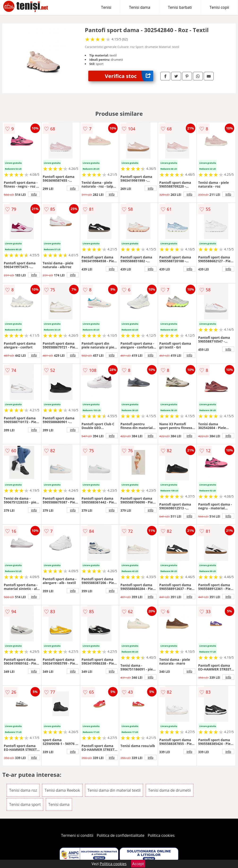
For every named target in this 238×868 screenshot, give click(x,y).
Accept (138, 864)
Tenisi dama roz (23, 790)
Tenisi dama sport (25, 804)
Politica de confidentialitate (121, 835)
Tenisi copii (219, 7)
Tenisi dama (140, 7)
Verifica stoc (129, 76)
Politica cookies (161, 835)
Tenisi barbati (180, 7)
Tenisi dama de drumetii (170, 790)
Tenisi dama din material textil (114, 790)
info (34, 194)
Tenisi (106, 7)
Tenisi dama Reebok (62, 790)
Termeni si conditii (77, 835)
